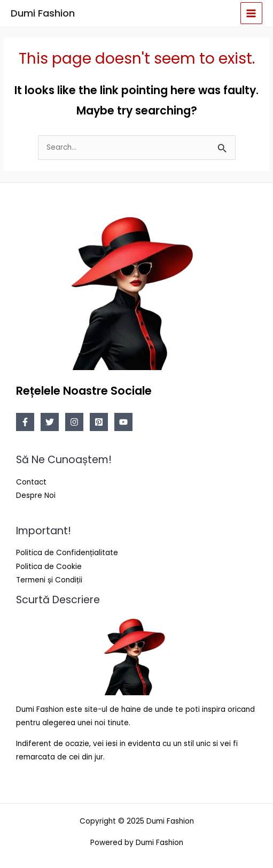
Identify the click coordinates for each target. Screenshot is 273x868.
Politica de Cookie (49, 567)
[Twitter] (50, 422)
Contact (31, 482)
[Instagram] (74, 422)
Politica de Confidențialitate (67, 553)
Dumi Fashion (43, 13)
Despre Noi (36, 496)
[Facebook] (25, 422)
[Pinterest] (99, 422)
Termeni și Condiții (49, 580)
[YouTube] (123, 422)
